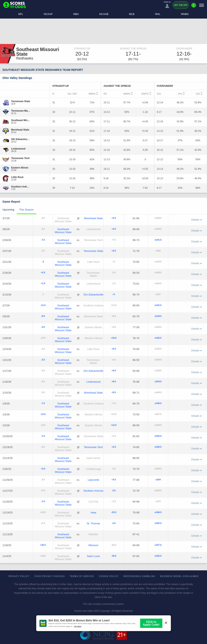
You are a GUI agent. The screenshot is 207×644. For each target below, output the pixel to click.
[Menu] (202, 5)
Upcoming (8, 210)
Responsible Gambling (139, 576)
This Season (26, 210)
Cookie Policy (109, 576)
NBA (76, 14)
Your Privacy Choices (50, 576)
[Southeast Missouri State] (21, 120)
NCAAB (104, 14)
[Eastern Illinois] (20, 168)
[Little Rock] (17, 177)
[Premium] (194, 7)
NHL (158, 14)
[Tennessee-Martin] (21, 111)
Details (196, 220)
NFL (21, 14)
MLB (132, 14)
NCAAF (48, 14)
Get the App (181, 5)
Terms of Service (82, 576)
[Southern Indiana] (21, 187)
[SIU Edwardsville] (21, 139)
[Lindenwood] (18, 149)
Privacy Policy (19, 576)
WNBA (185, 14)
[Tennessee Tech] (20, 158)
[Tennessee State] (21, 101)
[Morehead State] (20, 130)
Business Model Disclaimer (179, 576)
